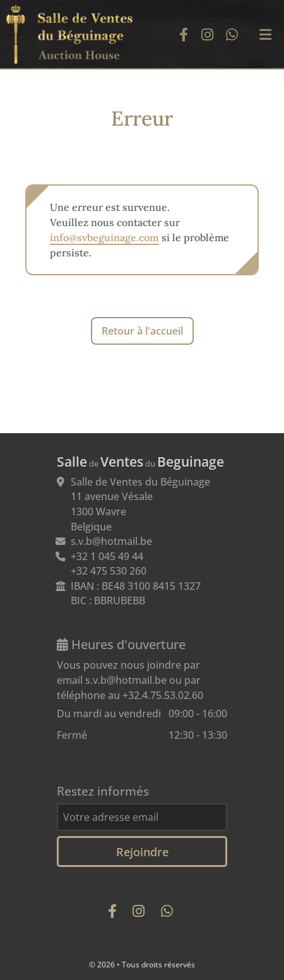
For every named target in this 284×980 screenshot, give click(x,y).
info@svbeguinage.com (104, 237)
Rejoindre (142, 852)
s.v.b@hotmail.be (111, 541)
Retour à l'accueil (142, 331)
